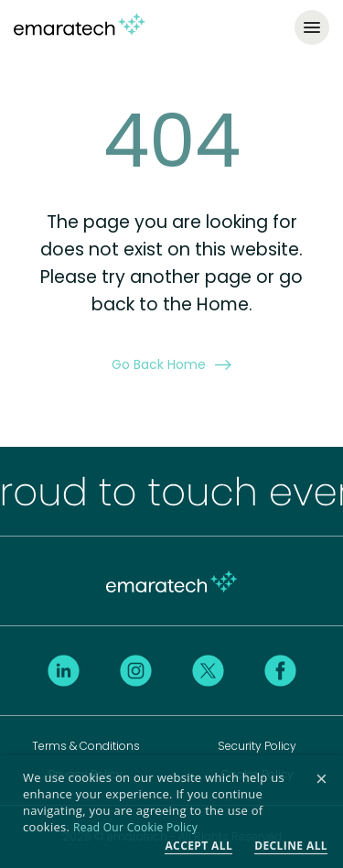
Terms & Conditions (86, 746)
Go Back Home (171, 364)
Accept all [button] (198, 846)
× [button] (322, 780)
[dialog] (171, 812)
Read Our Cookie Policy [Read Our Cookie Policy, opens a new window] (135, 827)
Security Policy (257, 746)
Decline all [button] (291, 846)
